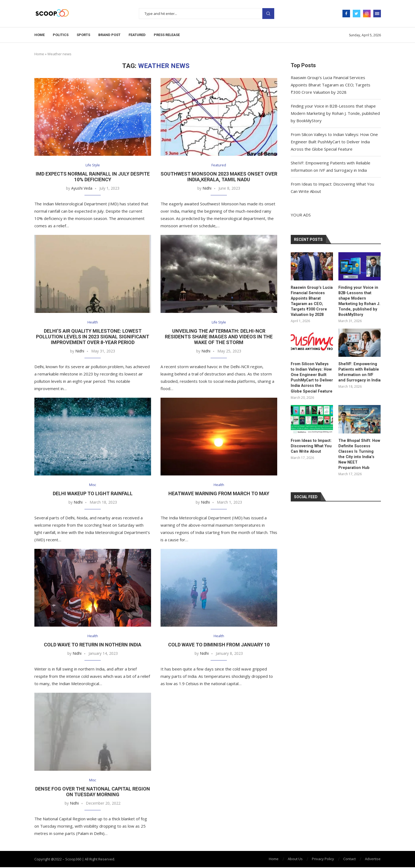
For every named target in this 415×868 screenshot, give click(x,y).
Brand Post (109, 35)
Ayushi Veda (82, 188)
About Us (295, 860)
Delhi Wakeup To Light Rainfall (93, 494)
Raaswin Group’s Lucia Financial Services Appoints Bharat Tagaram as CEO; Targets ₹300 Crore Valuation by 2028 (331, 85)
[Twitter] (357, 14)
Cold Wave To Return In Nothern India (93, 645)
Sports (83, 35)
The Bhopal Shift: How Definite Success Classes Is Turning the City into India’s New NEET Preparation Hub (358, 449)
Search (268, 14)
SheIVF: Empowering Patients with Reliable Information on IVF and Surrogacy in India (359, 371)
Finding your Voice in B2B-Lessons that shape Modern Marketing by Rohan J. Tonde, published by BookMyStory (335, 113)
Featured (137, 35)
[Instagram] (367, 14)
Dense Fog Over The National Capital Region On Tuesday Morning (93, 792)
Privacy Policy (323, 860)
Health (93, 323)
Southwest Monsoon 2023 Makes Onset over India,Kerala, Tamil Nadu (219, 177)
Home (40, 35)
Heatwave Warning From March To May (219, 494)
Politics (61, 35)
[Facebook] (346, 14)
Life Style (93, 166)
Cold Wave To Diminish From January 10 (219, 645)
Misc (93, 485)
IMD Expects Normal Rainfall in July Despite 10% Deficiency (93, 177)
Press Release (167, 35)
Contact (349, 860)
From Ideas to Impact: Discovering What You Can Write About (311, 444)
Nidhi (207, 188)
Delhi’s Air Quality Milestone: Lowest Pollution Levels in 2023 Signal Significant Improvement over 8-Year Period (93, 337)
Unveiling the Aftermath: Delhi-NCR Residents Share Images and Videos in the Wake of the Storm (219, 337)
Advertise (373, 860)
